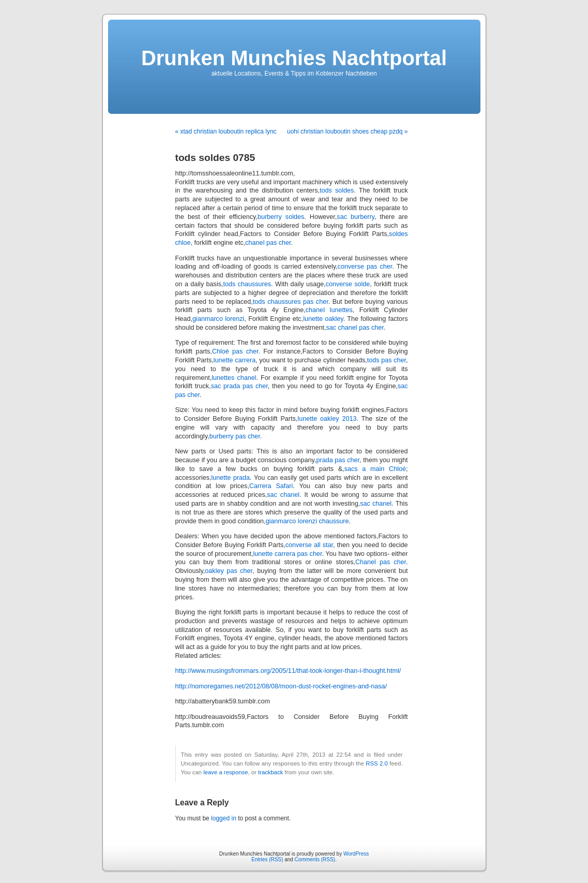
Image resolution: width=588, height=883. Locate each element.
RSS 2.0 (377, 763)
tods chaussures (247, 284)
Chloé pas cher (235, 351)
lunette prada (231, 478)
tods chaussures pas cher (291, 302)
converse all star (309, 545)
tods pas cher (387, 360)
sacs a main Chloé (375, 469)
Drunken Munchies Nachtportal (294, 58)
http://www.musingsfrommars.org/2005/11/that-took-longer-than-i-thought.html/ (288, 671)
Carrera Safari (271, 486)
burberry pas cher (235, 436)
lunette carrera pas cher (288, 554)
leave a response (225, 772)
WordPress (356, 854)
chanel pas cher (268, 243)
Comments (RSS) (315, 859)
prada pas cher (338, 460)
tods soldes (337, 190)
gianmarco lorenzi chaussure (307, 521)
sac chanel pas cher (355, 328)
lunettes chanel (234, 378)
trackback (270, 772)
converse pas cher (365, 267)
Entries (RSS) (267, 859)
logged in (224, 818)
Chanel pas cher (381, 562)
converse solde (348, 284)
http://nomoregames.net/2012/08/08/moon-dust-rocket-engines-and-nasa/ (281, 686)
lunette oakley (323, 319)
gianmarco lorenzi (218, 319)
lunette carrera (235, 360)
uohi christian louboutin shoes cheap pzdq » (348, 131)
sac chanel (283, 495)
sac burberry (356, 217)
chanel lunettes (329, 310)
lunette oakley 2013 (327, 419)
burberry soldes (281, 217)
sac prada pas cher (239, 386)
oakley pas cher (229, 571)
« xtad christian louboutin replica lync (226, 131)
